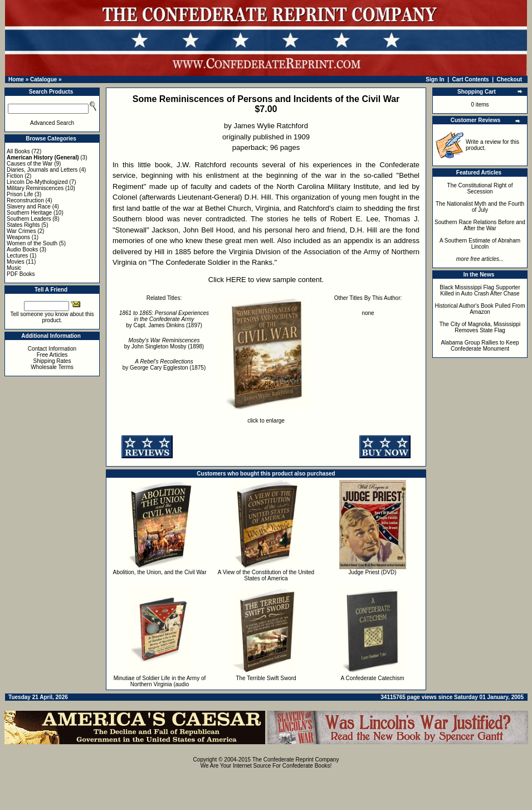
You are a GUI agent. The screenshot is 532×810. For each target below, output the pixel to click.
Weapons (18, 237)
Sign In (435, 79)
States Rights (23, 225)
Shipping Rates (52, 361)
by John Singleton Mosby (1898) (164, 343)
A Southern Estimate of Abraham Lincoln (480, 244)
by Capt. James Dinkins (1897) (164, 319)
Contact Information (52, 349)
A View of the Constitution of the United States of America (266, 575)
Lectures (17, 256)
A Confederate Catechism (373, 678)
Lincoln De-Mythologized (37, 182)
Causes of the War (30, 164)
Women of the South (32, 243)
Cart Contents (471, 79)
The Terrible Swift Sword (266, 678)
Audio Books (22, 249)
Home (16, 79)
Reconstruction (25, 200)
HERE (236, 280)
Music (14, 268)
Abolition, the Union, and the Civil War (159, 572)
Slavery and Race (29, 207)
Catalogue (43, 79)
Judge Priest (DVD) (372, 572)
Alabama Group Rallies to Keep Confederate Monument (480, 346)
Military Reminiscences (35, 188)
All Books (18, 151)
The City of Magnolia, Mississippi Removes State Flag (480, 327)
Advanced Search (52, 123)
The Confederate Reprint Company (296, 760)
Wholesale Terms (52, 367)
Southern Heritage (29, 213)
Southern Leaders (29, 219)
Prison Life (20, 194)
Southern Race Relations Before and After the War (480, 225)
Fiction (15, 176)
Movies (16, 262)
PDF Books (21, 274)
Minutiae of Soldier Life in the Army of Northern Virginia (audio (160, 681)
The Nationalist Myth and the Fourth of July (480, 207)
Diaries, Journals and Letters (42, 170)
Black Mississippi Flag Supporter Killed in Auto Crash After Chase (480, 290)
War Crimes (21, 231)
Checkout (510, 79)
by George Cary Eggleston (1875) (164, 365)
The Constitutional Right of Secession (480, 188)
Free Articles (52, 355)
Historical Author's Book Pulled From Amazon (480, 309)
